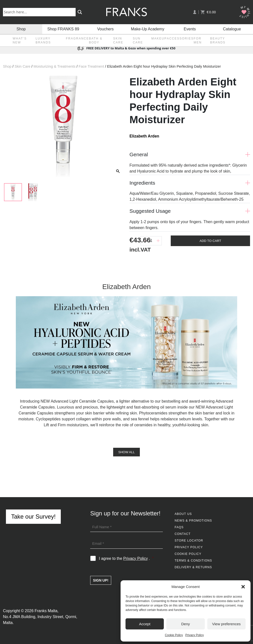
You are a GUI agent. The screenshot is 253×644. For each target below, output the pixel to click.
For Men (198, 40)
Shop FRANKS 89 (63, 29)
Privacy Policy (195, 635)
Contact (183, 534)
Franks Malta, (47, 611)
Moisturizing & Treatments (55, 66)
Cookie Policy (174, 635)
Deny (185, 624)
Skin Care (118, 40)
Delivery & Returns (193, 567)
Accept (145, 624)
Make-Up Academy (148, 29)
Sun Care (138, 40)
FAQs (179, 527)
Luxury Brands (43, 40)
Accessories (180, 39)
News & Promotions (193, 521)
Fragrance (77, 39)
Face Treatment (91, 66)
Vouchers (105, 29)
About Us (183, 514)
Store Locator (189, 541)
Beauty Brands (218, 40)
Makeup (159, 39)
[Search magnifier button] (80, 12)
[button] (243, 587)
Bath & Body (96, 40)
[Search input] (40, 12)
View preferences (227, 624)
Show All (126, 452)
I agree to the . (126, 559)
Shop (21, 29)
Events (190, 29)
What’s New (20, 40)
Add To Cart (210, 241)
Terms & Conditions (193, 561)
